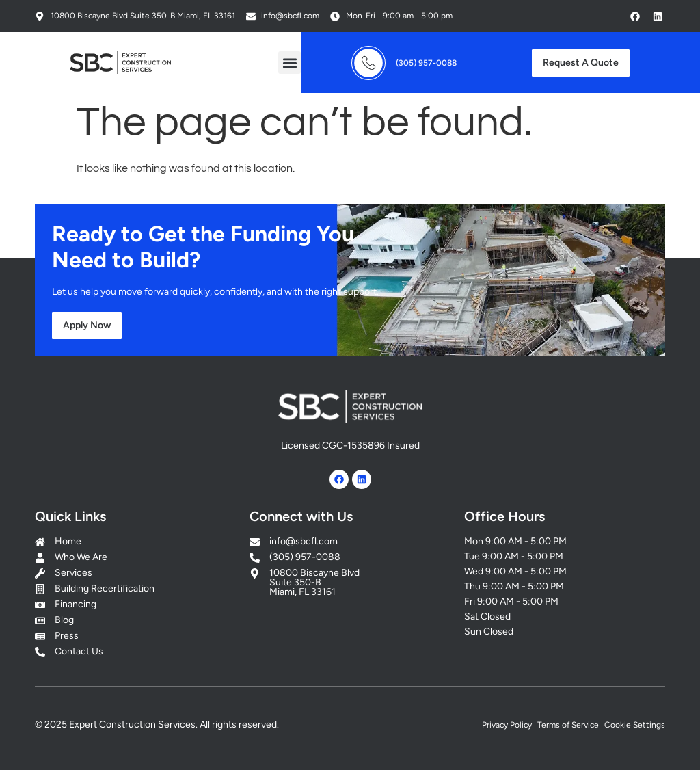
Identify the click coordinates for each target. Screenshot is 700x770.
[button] (290, 63)
